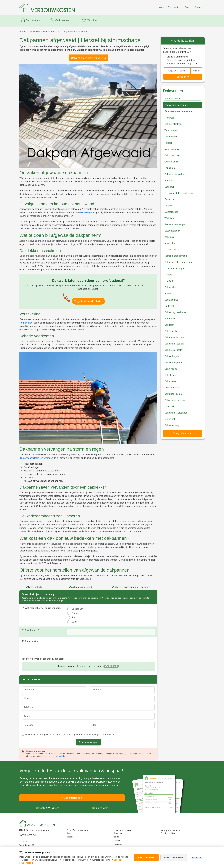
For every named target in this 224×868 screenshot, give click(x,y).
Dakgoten (169, 325)
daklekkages (86, 212)
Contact (198, 7)
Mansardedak (171, 212)
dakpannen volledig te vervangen (36, 458)
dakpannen (104, 182)
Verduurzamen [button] (60, 21)
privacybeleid (61, 756)
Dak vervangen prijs (174, 363)
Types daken (171, 130)
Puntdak (169, 181)
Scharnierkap (171, 300)
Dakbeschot (170, 287)
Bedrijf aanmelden (168, 833)
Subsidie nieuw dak (174, 174)
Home (161, 7)
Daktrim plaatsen (173, 124)
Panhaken (170, 168)
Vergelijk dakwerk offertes (88, 301)
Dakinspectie (171, 331)
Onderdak (169, 306)
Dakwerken (34, 32)
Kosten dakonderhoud (176, 256)
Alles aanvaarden (146, 857)
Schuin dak (170, 293)
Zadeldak (169, 237)
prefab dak (170, 243)
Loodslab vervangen (175, 268)
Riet (73, 617)
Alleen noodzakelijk (174, 857)
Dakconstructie (172, 155)
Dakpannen (77, 609)
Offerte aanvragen (88, 742)
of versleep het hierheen (79, 666)
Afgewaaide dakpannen (75, 32)
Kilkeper (169, 275)
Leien (74, 622)
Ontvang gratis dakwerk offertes (88, 58)
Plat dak (169, 281)
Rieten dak (170, 419)
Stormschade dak (52, 32)
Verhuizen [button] (90, 21)
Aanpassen (197, 857)
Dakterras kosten (173, 394)
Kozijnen (117, 841)
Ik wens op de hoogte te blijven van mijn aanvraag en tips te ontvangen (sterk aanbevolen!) (71, 735)
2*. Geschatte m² (30, 630)
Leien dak (169, 406)
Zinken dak (170, 199)
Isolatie (116, 837)
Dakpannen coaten (174, 344)
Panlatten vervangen (175, 224)
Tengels (168, 206)
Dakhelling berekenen (175, 312)
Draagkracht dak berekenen (178, 193)
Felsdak (168, 143)
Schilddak (169, 187)
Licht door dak (172, 388)
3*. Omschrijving (30, 641)
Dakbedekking (172, 425)
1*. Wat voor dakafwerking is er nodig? (41, 608)
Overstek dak (171, 162)
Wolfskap (169, 218)
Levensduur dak (173, 250)
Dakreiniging (171, 369)
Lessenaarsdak (172, 231)
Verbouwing (174, 7)
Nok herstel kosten (174, 350)
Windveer (169, 118)
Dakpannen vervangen (176, 413)
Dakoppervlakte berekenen (178, 262)
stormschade (26, 323)
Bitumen (76, 613)
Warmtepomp (119, 844)
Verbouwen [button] (29, 21)
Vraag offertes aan (183, 433)
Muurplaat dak (172, 149)
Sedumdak (170, 319)
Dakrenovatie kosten (175, 337)
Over (187, 7)
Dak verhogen (172, 356)
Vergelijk (183, 77)
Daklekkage (170, 375)
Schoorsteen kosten (174, 400)
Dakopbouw (170, 381)
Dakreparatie (171, 137)
